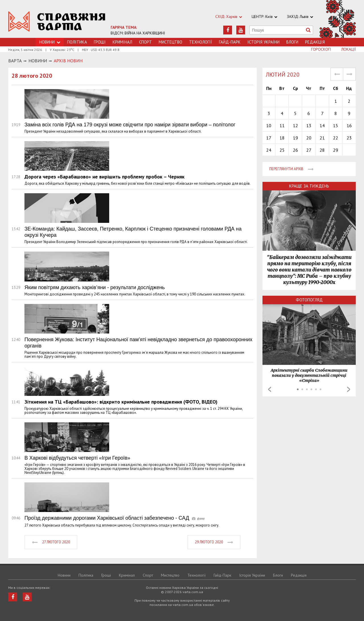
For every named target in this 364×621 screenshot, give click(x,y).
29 (336, 150)
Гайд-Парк (230, 42)
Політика (77, 42)
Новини (64, 575)
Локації (349, 49)
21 (322, 138)
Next (349, 389)
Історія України (263, 42)
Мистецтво (170, 42)
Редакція (315, 42)
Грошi (100, 42)
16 (349, 126)
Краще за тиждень (309, 186)
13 (309, 126)
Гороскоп (321, 49)
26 (295, 150)
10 (269, 126)
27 (309, 150)
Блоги (292, 42)
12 (295, 126)
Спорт (145, 42)
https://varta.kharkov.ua (57, 22)
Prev (270, 389)
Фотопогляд (309, 300)
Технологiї (201, 42)
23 (349, 138)
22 (336, 138)
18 (282, 138)
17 (269, 138)
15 (336, 126)
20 (309, 138)
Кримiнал (122, 42)
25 (282, 150)
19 (295, 138)
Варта (15, 61)
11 (282, 126)
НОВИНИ (38, 61)
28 (322, 150)
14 (322, 126)
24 (269, 150)
